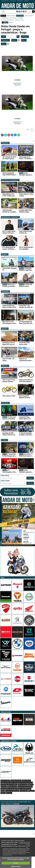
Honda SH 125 (17, 83)
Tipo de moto (5, 40)
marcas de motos (29, 16)
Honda (14, 40)
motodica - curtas (19, 20)
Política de (16, 867)
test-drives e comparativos (7, 20)
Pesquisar (30, 478)
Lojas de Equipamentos (25, 787)
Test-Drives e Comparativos (10, 180)
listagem (11, 22)
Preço (24, 40)
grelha (6, 22)
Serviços (9, 793)
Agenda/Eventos (16, 781)
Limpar (3, 37)
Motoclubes (24, 791)
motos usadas (20, 16)
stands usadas (13, 18)
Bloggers (31, 791)
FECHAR (16, 863)
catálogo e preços (11, 16)
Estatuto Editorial (20, 841)
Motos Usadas (5, 781)
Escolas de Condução (12, 791)
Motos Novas (26, 781)
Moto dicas (5, 403)
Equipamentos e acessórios (10, 217)
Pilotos (3, 793)
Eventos (4, 440)
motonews (20, 18)
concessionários (5, 18)
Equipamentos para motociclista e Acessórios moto (17, 783)
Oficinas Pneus (12, 787)
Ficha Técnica (11, 841)
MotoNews (5, 143)
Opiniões (5, 254)
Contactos (4, 841)
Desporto (5, 329)
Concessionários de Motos (9, 785)
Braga (4, 44)
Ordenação (25, 37)
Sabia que (5, 366)
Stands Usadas (23, 785)
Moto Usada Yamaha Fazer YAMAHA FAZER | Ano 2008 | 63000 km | (17, 814)
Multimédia (5, 291)
